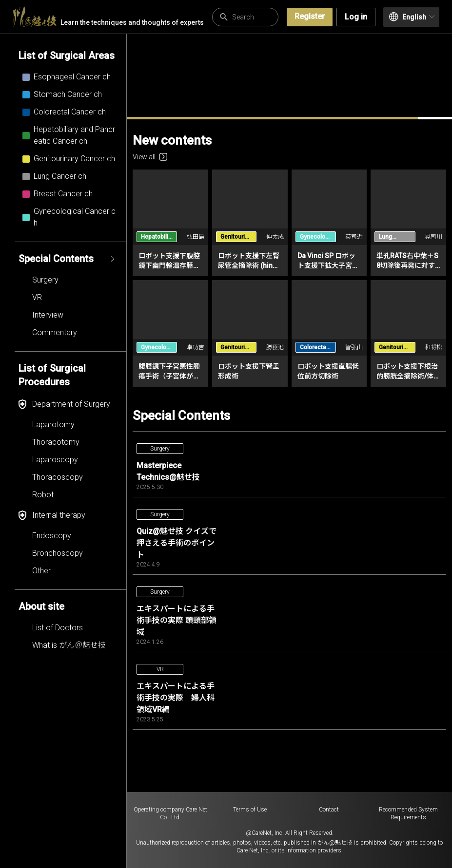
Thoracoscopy (58, 477)
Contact (329, 810)
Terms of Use (250, 810)
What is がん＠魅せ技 (69, 645)
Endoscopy (52, 536)
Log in (356, 17)
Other (41, 571)
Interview (48, 315)
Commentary (55, 332)
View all (150, 157)
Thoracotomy (56, 442)
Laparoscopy (55, 460)
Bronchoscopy (58, 553)
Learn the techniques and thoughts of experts (108, 17)
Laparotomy (53, 425)
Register (310, 16)
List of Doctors (58, 628)
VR (37, 297)
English (412, 17)
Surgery (45, 280)
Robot (43, 495)
